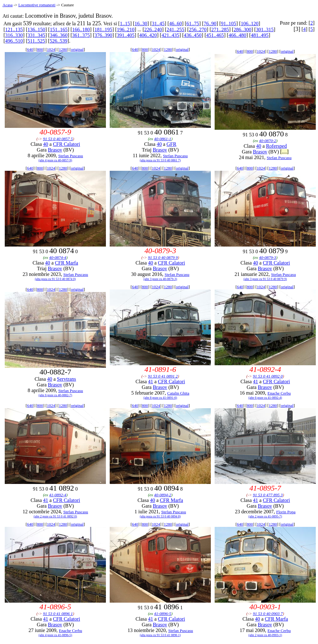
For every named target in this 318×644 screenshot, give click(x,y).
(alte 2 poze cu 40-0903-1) (265, 635)
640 (30, 49)
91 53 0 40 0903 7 (268, 614)
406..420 (148, 35)
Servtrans (66, 379)
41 (150, 382)
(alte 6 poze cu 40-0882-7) (55, 395)
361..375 (81, 35)
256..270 (198, 30)
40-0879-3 (267, 257)
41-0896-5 (162, 614)
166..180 (81, 30)
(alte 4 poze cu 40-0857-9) (55, 160)
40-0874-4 (58, 257)
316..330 (14, 35)
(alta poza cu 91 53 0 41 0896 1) (160, 635)
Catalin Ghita (178, 393)
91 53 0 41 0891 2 (163, 376)
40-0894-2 (162, 495)
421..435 (170, 35)
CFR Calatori (66, 144)
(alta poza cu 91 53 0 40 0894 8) (160, 516)
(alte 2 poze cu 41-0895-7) (265, 516)
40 (46, 144)
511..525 (36, 41)
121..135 (14, 30)
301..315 (265, 30)
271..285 (220, 30)
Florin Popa (286, 512)
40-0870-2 (267, 141)
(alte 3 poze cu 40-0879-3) (160, 279)
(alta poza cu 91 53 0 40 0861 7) (160, 160)
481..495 (260, 35)
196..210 (126, 30)
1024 (51, 49)
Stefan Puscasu (70, 156)
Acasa (8, 5)
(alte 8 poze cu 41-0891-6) (160, 398)
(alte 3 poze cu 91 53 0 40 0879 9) (265, 279)
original (77, 49)
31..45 (158, 24)
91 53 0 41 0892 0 (268, 376)
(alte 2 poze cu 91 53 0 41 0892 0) (55, 516)
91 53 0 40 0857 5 (58, 139)
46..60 (175, 24)
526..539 (58, 41)
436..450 (193, 35)
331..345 (36, 35)
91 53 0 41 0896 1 (58, 614)
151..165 (59, 30)
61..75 (193, 24)
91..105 (229, 24)
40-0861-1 (162, 139)
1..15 (125, 24)
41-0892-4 (58, 495)
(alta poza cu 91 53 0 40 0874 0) (55, 279)
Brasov (55, 150)
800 (40, 49)
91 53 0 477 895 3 (268, 495)
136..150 (36, 30)
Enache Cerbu (279, 393)
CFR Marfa (67, 263)
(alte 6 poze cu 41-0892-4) (265, 398)
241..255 (175, 30)
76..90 (210, 24)
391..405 (126, 35)
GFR (171, 144)
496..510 (14, 41)
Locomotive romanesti (37, 5)
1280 (63, 49)
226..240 (153, 30)
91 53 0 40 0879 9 (163, 257)
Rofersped (276, 146)
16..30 (141, 24)
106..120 (250, 24)
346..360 (59, 35)
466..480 (237, 35)
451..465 (215, 35)
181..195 (103, 30)
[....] (284, 152)
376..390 (103, 35)
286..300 (242, 30)
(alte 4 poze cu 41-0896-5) (55, 635)
